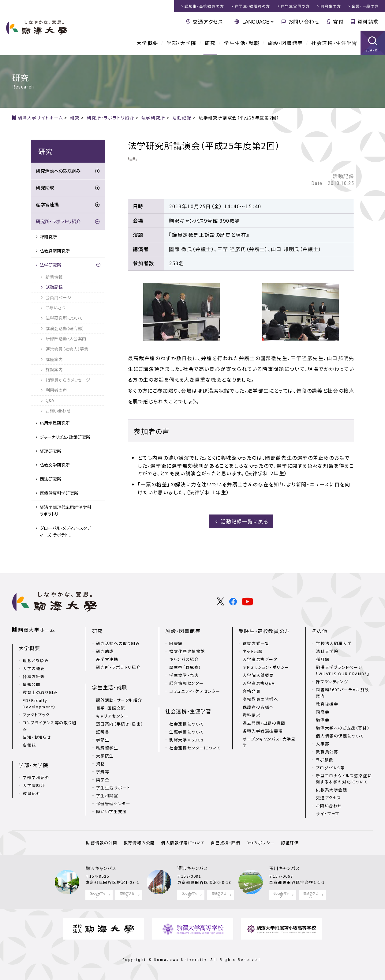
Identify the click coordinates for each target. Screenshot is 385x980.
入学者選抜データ (260, 659)
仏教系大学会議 (331, 790)
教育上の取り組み (40, 692)
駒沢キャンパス (101, 868)
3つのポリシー (261, 843)
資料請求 (368, 21)
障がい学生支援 (112, 811)
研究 (210, 43)
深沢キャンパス (193, 868)
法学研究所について (64, 318)
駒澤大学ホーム (37, 630)
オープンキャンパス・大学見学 (269, 742)
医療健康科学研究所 (59, 493)
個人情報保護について (183, 843)
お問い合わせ (304, 21)
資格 (101, 764)
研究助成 (45, 188)
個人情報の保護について (340, 736)
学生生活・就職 (242, 43)
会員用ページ (58, 297)
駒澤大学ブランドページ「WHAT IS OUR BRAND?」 (343, 670)
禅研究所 (48, 237)
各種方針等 (34, 676)
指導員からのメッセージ (68, 380)
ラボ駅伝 (324, 760)
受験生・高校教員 (204, 6)
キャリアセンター (112, 716)
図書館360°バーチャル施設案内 (342, 693)
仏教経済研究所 (55, 251)
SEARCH (373, 50)
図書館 (176, 643)
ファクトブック (36, 715)
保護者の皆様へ (258, 707)
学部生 (103, 740)
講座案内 (54, 359)
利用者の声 (56, 390)
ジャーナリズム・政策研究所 (65, 437)
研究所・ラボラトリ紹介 (58, 221)
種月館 (323, 659)
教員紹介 (32, 793)
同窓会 (323, 712)
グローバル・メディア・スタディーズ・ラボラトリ (65, 531)
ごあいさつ (56, 307)
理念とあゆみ (36, 660)
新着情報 (54, 277)
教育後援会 (327, 704)
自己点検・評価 (226, 843)
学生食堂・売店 (184, 675)
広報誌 (29, 745)
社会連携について (187, 724)
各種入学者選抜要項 (263, 731)
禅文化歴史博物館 (187, 651)
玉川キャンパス (284, 868)
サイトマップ (328, 814)
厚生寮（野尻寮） (185, 667)
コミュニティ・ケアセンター (195, 691)
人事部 (323, 744)
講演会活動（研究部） (65, 328)
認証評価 (290, 843)
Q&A (50, 400)
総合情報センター (187, 683)
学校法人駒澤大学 (334, 643)
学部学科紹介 (36, 777)
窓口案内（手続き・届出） (120, 724)
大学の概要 (34, 668)
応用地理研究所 (55, 423)
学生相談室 (107, 795)
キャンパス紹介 (184, 659)
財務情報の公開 (102, 843)
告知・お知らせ (37, 737)
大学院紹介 (34, 785)
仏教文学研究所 (55, 465)
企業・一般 (365, 6)
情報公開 (32, 684)
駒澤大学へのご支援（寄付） (343, 728)
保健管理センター (113, 803)
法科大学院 (327, 651)
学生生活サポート (113, 788)
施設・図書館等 (285, 43)
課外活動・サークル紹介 (119, 700)
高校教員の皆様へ (261, 699)
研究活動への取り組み (58, 171)
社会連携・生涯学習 (334, 43)
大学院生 (105, 756)
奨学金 (103, 780)
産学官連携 (47, 204)
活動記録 (54, 287)
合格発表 (252, 691)
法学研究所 (50, 265)
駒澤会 (323, 720)
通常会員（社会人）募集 (67, 349)
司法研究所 (50, 479)
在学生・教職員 (252, 6)
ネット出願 (253, 651)
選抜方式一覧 (256, 643)
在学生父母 (295, 6)
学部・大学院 (181, 43)
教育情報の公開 (139, 843)
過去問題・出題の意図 (264, 723)
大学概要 (147, 43)
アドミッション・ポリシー (266, 667)
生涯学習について (187, 732)
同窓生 (331, 6)
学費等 (103, 772)
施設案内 (54, 369)
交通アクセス (208, 21)
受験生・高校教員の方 (264, 631)
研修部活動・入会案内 (66, 338)
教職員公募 (327, 752)
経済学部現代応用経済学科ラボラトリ (65, 511)
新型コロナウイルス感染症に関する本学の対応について (344, 779)
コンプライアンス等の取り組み (50, 726)
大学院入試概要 (258, 675)
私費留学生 (107, 748)
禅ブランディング (332, 682)
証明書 (103, 732)
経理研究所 (50, 451)
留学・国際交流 (111, 708)
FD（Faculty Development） (39, 703)
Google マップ (98, 895)
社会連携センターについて (195, 748)
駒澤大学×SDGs (186, 740)
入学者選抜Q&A (259, 683)
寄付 (338, 21)
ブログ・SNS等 (330, 768)
